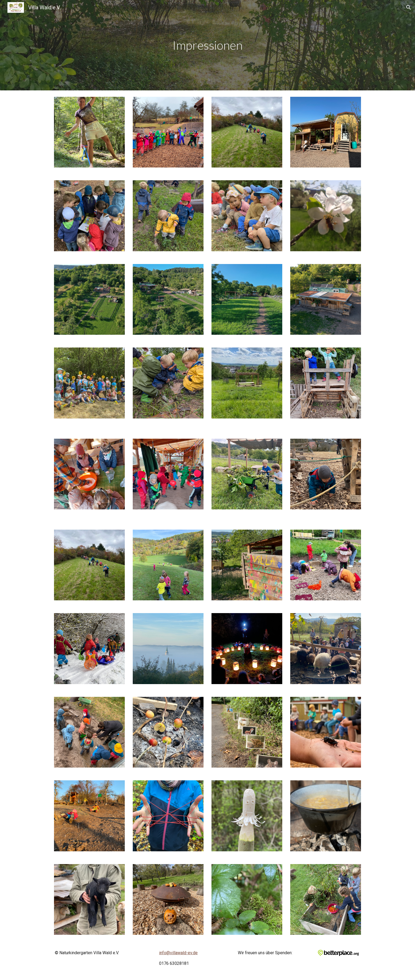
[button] (409, 7)
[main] (207, 45)
